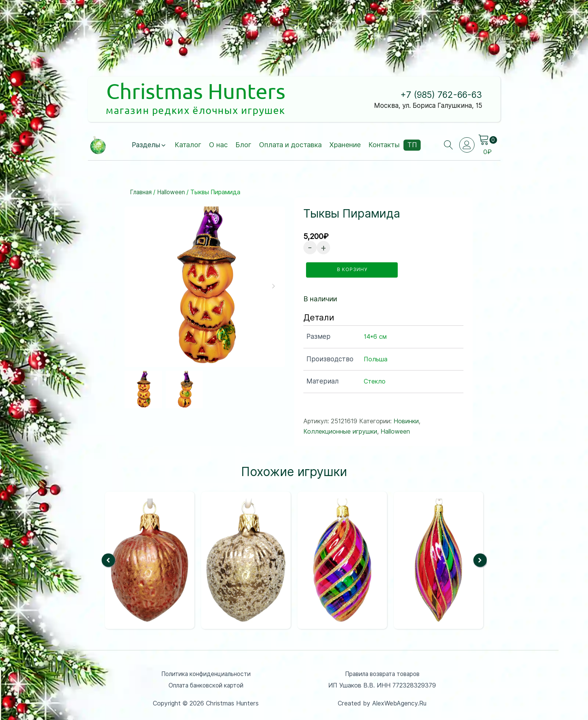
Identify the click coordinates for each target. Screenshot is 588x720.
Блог (244, 145)
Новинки (406, 420)
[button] (149, 145)
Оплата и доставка (291, 145)
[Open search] (448, 145)
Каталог (188, 145)
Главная (141, 193)
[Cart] (488, 140)
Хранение (345, 145)
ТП (412, 145)
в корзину (353, 269)
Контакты (384, 145)
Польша (376, 358)
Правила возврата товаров (382, 673)
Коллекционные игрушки (340, 431)
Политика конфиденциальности (206, 673)
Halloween (172, 193)
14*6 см (375, 336)
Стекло (375, 381)
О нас (219, 145)
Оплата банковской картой (206, 685)
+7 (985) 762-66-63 (437, 95)
